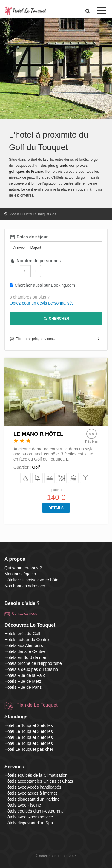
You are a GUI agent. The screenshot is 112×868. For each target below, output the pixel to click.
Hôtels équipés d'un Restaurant (34, 811)
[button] (88, 11)
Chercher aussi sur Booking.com (45, 285)
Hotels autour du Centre (27, 640)
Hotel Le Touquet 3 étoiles (29, 731)
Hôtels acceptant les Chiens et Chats (39, 781)
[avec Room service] (74, 478)
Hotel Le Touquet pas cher (29, 749)
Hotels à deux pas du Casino (31, 669)
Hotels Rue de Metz (23, 681)
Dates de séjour (29, 237)
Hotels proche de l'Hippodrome (33, 663)
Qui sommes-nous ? (23, 568)
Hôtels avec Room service (29, 817)
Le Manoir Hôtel (38, 434)
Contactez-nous (24, 614)
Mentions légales (20, 574)
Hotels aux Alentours (24, 645)
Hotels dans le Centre (25, 651)
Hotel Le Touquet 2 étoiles (29, 725)
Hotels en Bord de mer (25, 657)
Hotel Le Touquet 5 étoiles (29, 743)
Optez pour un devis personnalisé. (41, 303)
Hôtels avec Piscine (23, 805)
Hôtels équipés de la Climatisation (36, 775)
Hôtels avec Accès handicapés (33, 787)
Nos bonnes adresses (25, 586)
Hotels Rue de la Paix (25, 675)
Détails (56, 508)
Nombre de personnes (35, 261)
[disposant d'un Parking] (38, 478)
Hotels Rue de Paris (23, 687)
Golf (36, 467)
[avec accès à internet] (86, 478)
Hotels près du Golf (22, 634)
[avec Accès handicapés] (26, 478)
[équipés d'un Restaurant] (62, 478)
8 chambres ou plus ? (30, 297)
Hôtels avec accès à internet (31, 793)
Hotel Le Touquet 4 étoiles (29, 737)
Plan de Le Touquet (37, 705)
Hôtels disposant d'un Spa (29, 823)
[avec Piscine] (50, 478)
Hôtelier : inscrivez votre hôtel (32, 580)
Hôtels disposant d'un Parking (32, 799)
